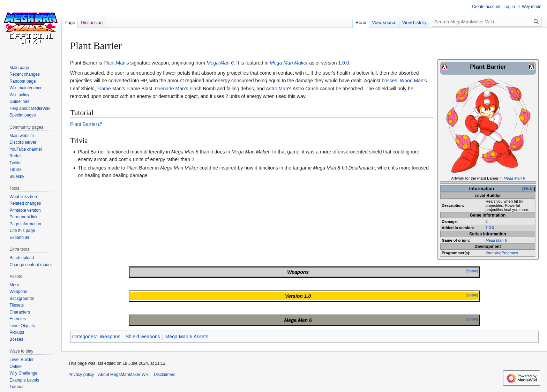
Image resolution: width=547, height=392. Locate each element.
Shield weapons (143, 337)
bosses (389, 81)
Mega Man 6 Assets (187, 337)
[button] (19, 238)
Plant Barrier (84, 124)
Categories (84, 337)
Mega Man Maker (289, 63)
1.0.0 (490, 228)
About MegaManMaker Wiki (124, 375)
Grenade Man (170, 89)
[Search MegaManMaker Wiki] (487, 22)
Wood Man (411, 81)
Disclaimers (165, 375)
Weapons (110, 337)
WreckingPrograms (502, 253)
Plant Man (115, 63)
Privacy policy (81, 375)
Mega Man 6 (514, 178)
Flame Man (110, 89)
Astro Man (277, 89)
